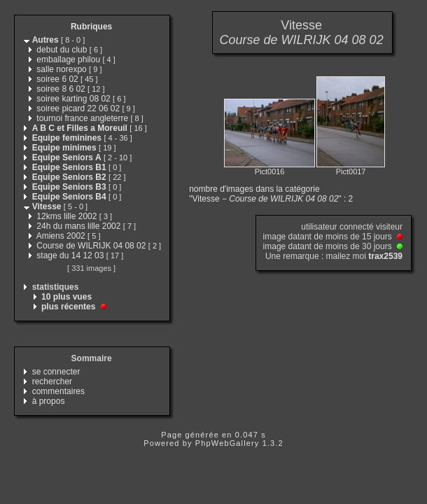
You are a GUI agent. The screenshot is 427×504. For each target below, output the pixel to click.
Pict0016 (270, 171)
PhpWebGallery (227, 443)
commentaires (58, 391)
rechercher (52, 381)
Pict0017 (351, 171)
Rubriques (91, 27)
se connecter (56, 372)
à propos (49, 401)
